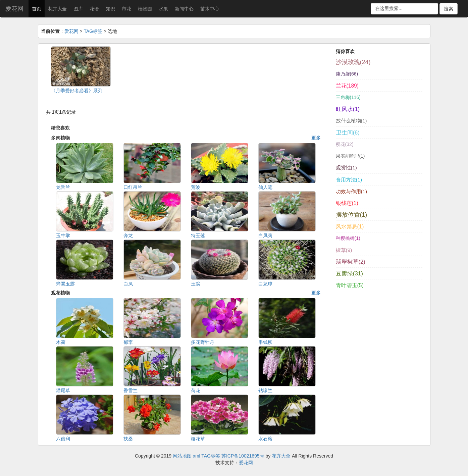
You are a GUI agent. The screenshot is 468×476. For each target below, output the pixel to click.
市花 (126, 9)
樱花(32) (345, 144)
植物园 (145, 9)
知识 (110, 9)
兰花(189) (347, 86)
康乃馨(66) (347, 74)
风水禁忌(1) (350, 226)
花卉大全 (57, 9)
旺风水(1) (348, 109)
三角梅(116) (348, 97)
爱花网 (14, 9)
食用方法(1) (349, 180)
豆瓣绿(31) (350, 273)
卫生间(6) (348, 133)
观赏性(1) (346, 168)
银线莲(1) (347, 203)
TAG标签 (93, 31)
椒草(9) (344, 250)
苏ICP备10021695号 (243, 456)
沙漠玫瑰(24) (353, 62)
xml (197, 456)
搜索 (449, 9)
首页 (37, 9)
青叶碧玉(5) (350, 285)
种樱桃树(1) (348, 238)
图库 (78, 9)
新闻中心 (184, 9)
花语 (94, 9)
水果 (163, 9)
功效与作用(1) (351, 191)
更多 (316, 138)
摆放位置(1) (352, 215)
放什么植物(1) (351, 121)
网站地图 (182, 456)
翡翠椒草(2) (351, 262)
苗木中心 (210, 9)
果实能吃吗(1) (350, 156)
